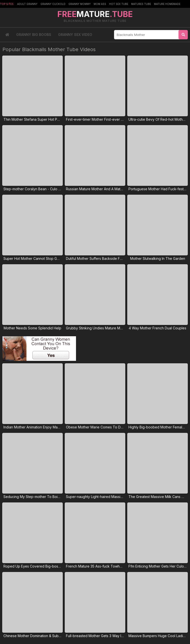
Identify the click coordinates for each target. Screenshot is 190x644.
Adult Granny (27, 4)
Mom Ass (100, 4)
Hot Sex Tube (119, 4)
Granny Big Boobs (34, 35)
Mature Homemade (167, 4)
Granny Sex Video (75, 35)
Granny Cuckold (53, 4)
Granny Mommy (80, 4)
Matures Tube (141, 4)
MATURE (95, 14)
